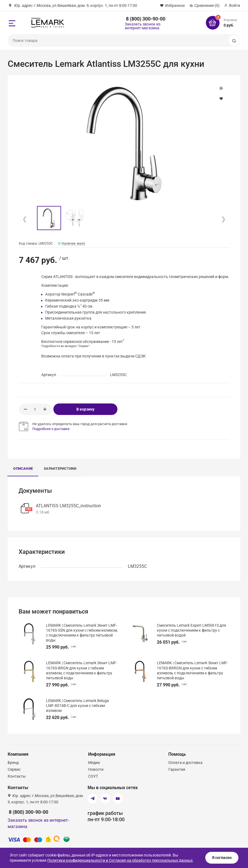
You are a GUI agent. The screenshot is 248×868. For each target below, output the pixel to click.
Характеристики (60, 469)
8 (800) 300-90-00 (146, 19)
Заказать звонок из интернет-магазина (143, 26)
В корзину (85, 409)
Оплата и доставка (185, 763)
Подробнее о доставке (51, 429)
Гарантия (177, 769)
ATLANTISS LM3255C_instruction (68, 506)
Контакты (17, 776)
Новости (96, 769)
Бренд (13, 763)
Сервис (14, 769)
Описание (23, 469)
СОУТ (93, 776)
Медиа (94, 763)
